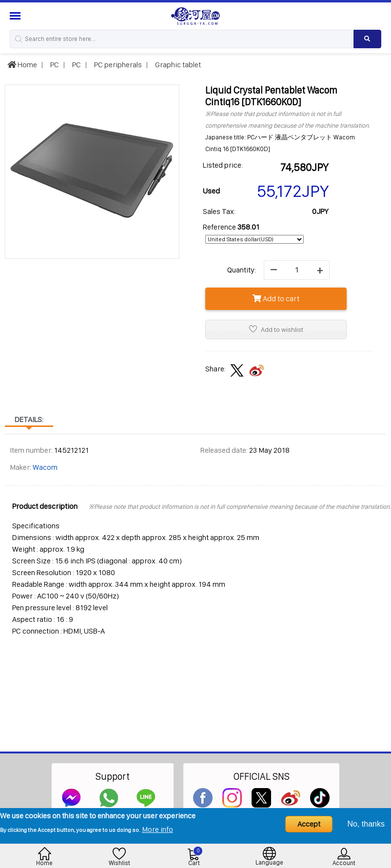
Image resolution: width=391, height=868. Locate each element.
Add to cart (276, 299)
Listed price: (223, 165)
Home (22, 65)
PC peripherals (117, 65)
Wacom (45, 467)
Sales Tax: (219, 211)
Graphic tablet (177, 65)
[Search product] (367, 39)
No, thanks (366, 824)
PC (54, 65)
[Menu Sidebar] (16, 16)
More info (157, 829)
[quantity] (297, 270)
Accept (309, 824)
